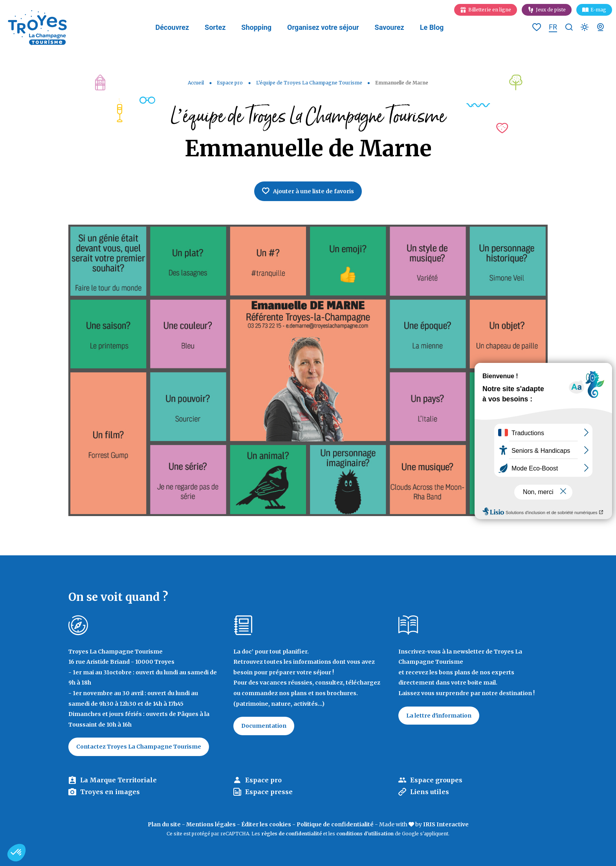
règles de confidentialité (291, 834)
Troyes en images (110, 792)
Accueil (196, 83)
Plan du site (164, 824)
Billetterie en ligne (490, 10)
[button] (16, 853)
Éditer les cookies (266, 824)
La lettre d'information (439, 716)
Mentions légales (211, 824)
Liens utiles (430, 792)
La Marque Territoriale (118, 780)
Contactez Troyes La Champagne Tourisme (139, 747)
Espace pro (230, 83)
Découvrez (172, 27)
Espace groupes (436, 780)
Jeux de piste (551, 10)
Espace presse (269, 792)
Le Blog (432, 27)
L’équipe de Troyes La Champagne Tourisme (309, 83)
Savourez (390, 27)
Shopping (256, 27)
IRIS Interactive (446, 824)
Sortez (215, 27)
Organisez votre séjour (323, 27)
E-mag (598, 10)
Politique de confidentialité (335, 824)
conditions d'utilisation (365, 834)
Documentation (264, 726)
